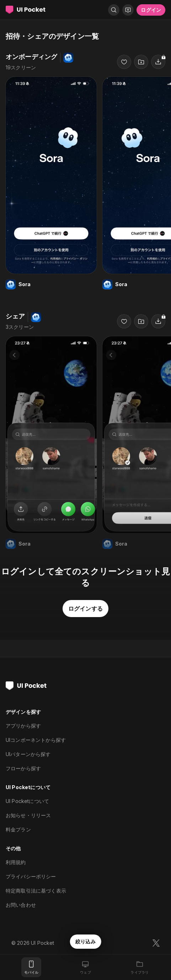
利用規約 (16, 862)
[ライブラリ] (140, 967)
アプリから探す (23, 726)
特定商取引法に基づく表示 (36, 891)
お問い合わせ (21, 905)
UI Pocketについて (27, 801)
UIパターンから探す (28, 754)
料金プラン (18, 829)
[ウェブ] (85, 967)
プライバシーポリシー (31, 876)
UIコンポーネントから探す (36, 740)
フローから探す (23, 768)
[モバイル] (31, 967)
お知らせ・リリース (28, 815)
